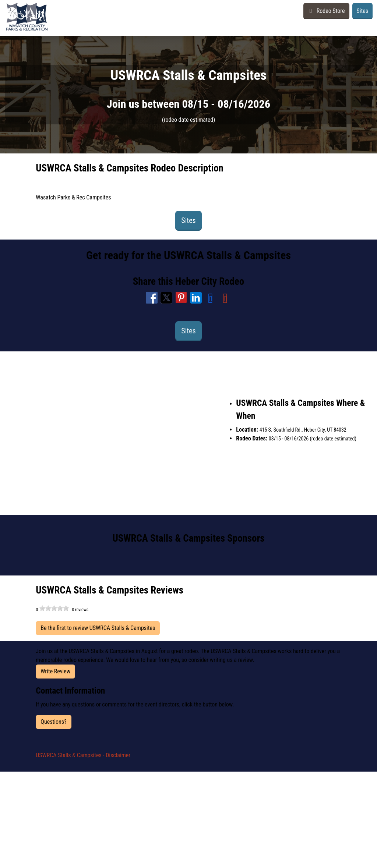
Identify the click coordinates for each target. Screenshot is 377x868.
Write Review (55, 671)
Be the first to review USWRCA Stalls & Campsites (98, 628)
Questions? (53, 722)
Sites (363, 11)
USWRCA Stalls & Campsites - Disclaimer (83, 755)
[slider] (54, 608)
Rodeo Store (326, 11)
